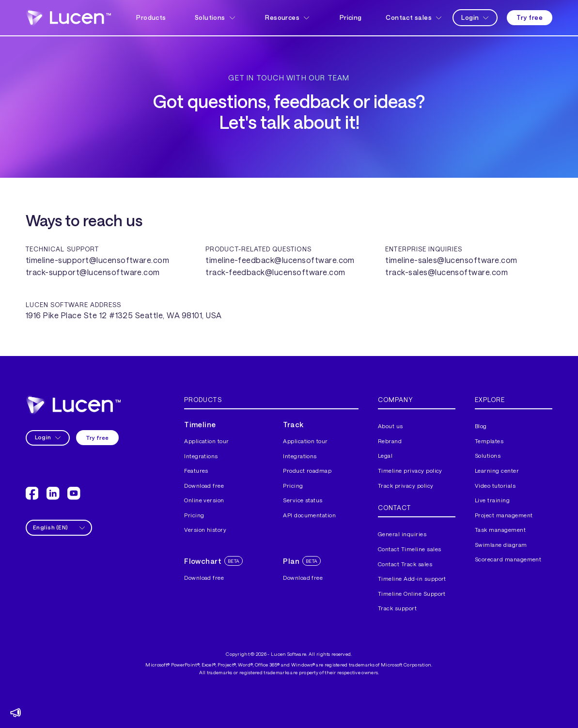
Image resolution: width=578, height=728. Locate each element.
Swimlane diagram (501, 545)
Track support (397, 608)
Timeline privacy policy (410, 471)
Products (151, 17)
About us (391, 426)
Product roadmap (307, 471)
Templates (489, 441)
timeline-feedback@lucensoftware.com (280, 260)
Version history (205, 530)
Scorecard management (508, 559)
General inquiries (402, 534)
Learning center (497, 471)
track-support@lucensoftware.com (93, 272)
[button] (216, 17)
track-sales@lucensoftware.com (446, 272)
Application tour (207, 441)
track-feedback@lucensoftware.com (275, 272)
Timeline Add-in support (412, 579)
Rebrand (390, 441)
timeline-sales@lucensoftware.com (451, 260)
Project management (504, 515)
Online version (204, 500)
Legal (385, 456)
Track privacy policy (406, 486)
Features (196, 471)
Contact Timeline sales (410, 549)
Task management (500, 530)
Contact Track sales (405, 564)
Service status (303, 500)
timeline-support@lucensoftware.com (97, 260)
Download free (204, 486)
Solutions (488, 456)
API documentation (309, 515)
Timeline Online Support (412, 594)
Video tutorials (495, 486)
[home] (68, 18)
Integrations (201, 456)
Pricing (351, 17)
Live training (492, 500)
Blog (481, 426)
